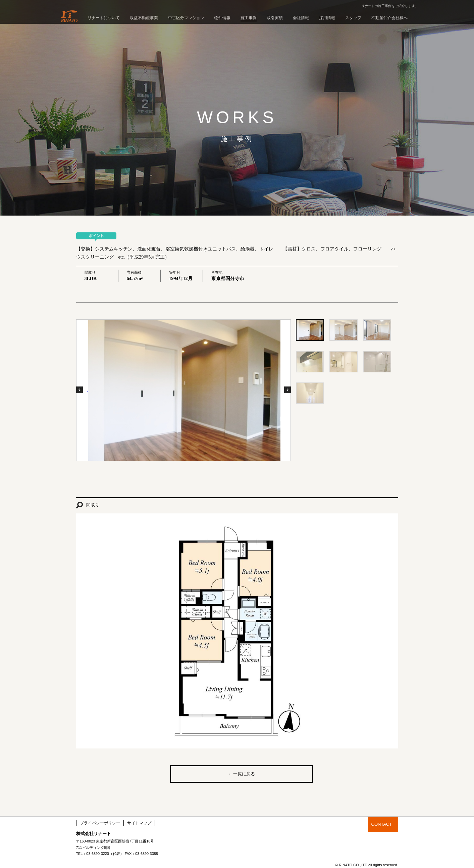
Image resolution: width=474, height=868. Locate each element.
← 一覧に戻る (241, 774)
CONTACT (382, 824)
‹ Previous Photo (80, 390)
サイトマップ (139, 823)
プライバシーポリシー (100, 823)
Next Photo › (287, 390)
